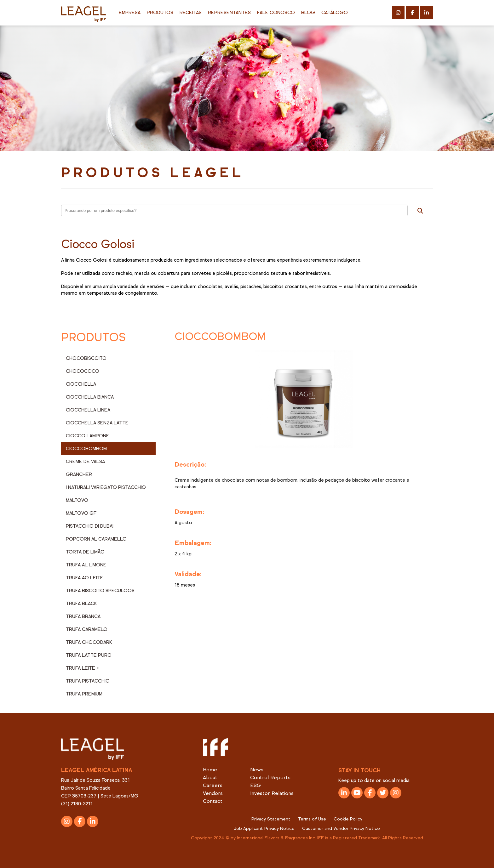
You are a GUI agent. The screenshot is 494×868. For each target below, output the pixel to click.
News (257, 770)
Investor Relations (272, 793)
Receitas (191, 13)
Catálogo (335, 13)
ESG (256, 785)
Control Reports (270, 777)
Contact (213, 801)
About (210, 777)
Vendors (213, 793)
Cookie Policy (348, 819)
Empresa (130, 13)
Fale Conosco (276, 13)
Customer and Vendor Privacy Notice (341, 828)
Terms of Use (312, 819)
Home (210, 770)
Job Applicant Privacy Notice (264, 828)
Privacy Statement (271, 819)
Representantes (229, 13)
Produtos (160, 13)
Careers (213, 785)
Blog (308, 13)
